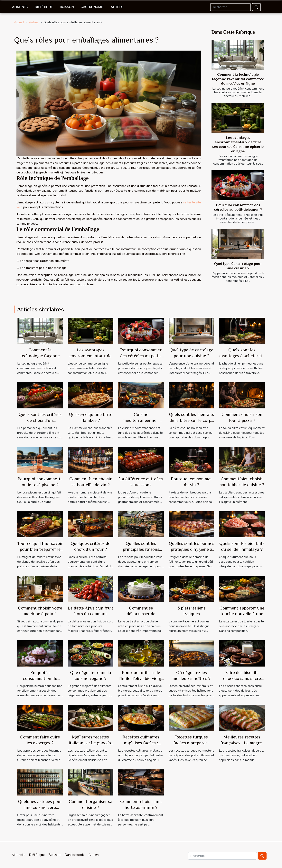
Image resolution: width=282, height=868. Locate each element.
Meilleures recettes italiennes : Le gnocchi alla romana (90, 743)
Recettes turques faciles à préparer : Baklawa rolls (191, 743)
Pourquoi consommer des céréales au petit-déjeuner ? (141, 356)
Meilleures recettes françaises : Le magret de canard (242, 743)
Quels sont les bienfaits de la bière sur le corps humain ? (192, 420)
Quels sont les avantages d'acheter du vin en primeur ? (242, 356)
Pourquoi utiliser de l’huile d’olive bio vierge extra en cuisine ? (141, 678)
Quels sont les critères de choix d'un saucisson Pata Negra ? (40, 420)
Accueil (19, 22)
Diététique (44, 7)
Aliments (20, 7)
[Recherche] (230, 7)
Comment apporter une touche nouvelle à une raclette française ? (242, 614)
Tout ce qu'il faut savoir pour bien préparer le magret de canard (40, 549)
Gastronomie (92, 7)
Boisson (67, 7)
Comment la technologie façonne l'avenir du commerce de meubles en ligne (238, 79)
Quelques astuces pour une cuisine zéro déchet (40, 807)
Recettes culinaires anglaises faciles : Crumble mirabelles (141, 743)
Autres (117, 7)
